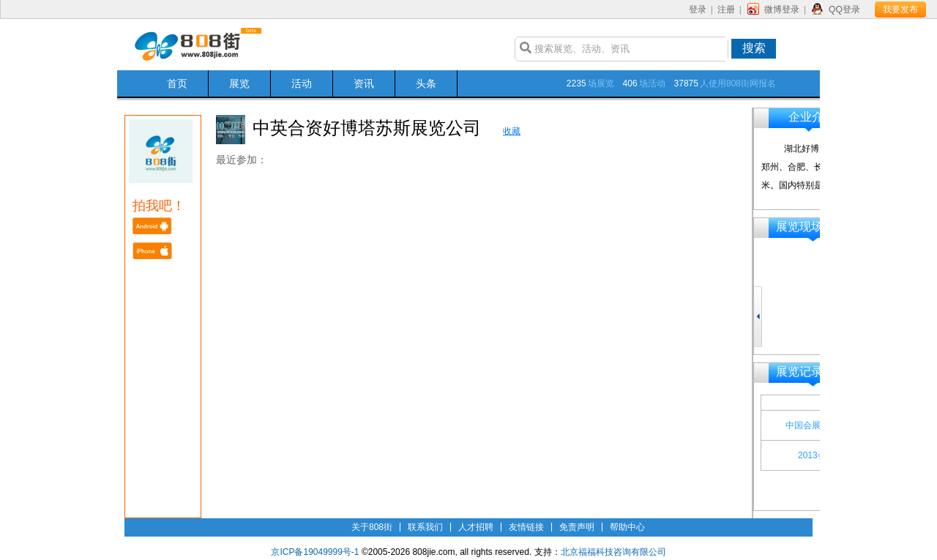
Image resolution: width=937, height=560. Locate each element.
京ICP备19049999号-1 (315, 552)
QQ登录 (844, 10)
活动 (302, 83)
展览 (239, 83)
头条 (426, 83)
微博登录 (782, 10)
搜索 (754, 48)
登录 (698, 10)
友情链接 (526, 527)
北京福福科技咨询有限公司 (613, 552)
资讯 (364, 83)
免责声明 (577, 527)
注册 (726, 10)
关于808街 (372, 527)
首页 (177, 83)
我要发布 (900, 10)
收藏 (512, 131)
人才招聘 (476, 527)
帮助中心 (627, 527)
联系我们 (425, 527)
